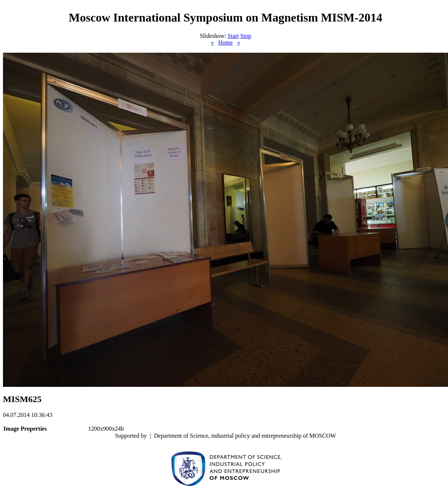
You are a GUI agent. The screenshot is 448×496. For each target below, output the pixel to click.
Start (233, 36)
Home (225, 43)
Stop (246, 36)
